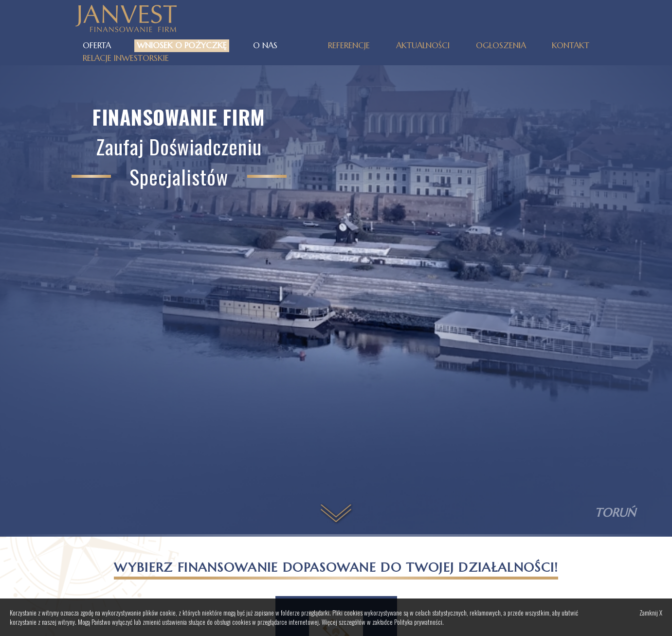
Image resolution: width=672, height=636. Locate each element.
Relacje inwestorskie (126, 58)
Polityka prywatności (418, 622)
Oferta (97, 46)
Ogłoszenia (501, 46)
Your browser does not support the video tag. (336, 286)
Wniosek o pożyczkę (182, 46)
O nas (265, 46)
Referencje (349, 46)
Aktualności (423, 46)
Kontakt (571, 46)
